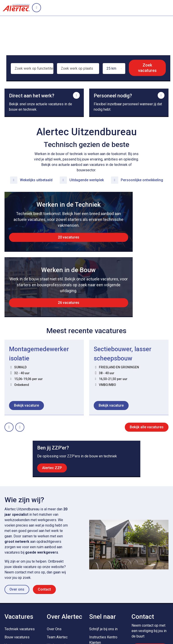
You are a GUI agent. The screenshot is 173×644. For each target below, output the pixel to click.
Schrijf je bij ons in (103, 572)
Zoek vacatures (148, 68)
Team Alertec (57, 580)
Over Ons (54, 572)
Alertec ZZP (52, 410)
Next (24, 367)
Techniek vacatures (20, 572)
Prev (13, 367)
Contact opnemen (150, 593)
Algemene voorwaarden (76, 627)
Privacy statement (72, 636)
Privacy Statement (18, 627)
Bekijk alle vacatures (147, 368)
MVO (93, 593)
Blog (50, 596)
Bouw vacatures (17, 580)
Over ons (17, 532)
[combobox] (32, 71)
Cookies (45, 627)
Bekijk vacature (26, 347)
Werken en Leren (60, 588)
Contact (44, 532)
